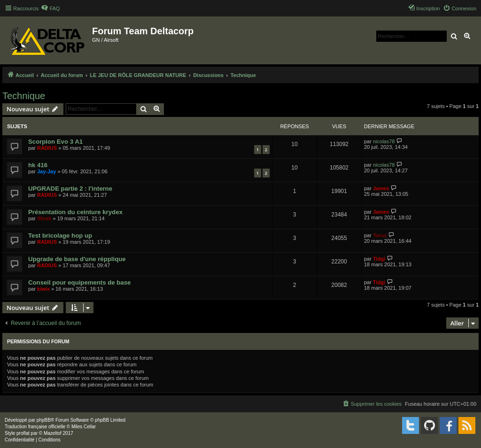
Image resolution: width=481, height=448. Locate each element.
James (381, 188)
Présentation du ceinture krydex (75, 212)
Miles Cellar (84, 427)
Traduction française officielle (35, 427)
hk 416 (38, 165)
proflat (23, 433)
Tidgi (379, 259)
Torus (380, 235)
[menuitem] (50, 8)
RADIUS (47, 148)
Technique (24, 96)
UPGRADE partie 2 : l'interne (70, 189)
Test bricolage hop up (60, 236)
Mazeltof (53, 433)
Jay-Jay (47, 171)
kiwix (43, 289)
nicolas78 (384, 141)
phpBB (44, 420)
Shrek (44, 218)
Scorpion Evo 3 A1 (55, 142)
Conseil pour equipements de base (79, 282)
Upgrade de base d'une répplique (77, 259)
